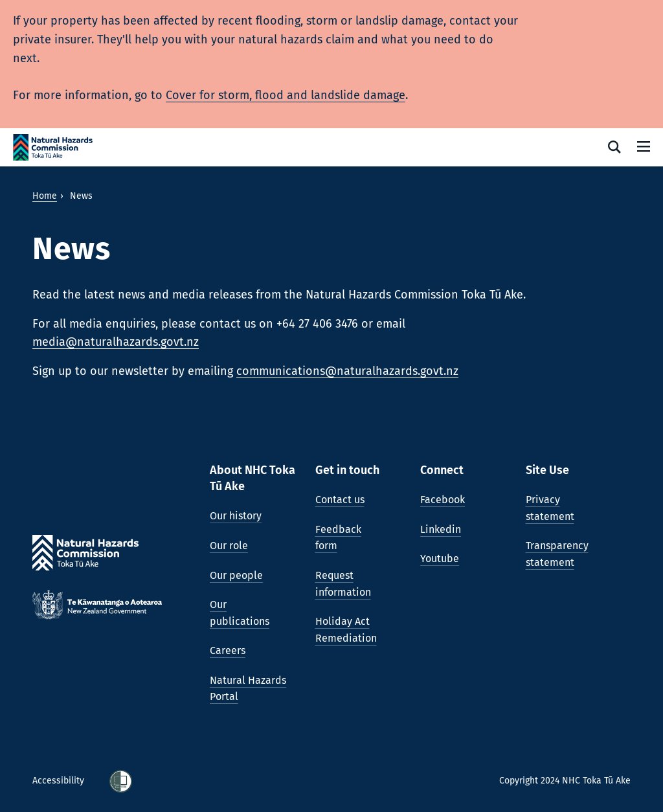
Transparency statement (557, 554)
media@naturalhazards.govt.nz (116, 342)
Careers (228, 650)
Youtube (440, 558)
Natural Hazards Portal (248, 689)
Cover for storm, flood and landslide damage (286, 95)
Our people (236, 575)
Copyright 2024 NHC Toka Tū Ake (565, 781)
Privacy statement (550, 508)
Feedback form (338, 538)
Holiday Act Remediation (346, 630)
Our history (236, 516)
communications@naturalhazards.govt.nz (347, 371)
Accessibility (60, 781)
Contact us (340, 500)
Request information (343, 584)
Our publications (240, 613)
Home (45, 196)
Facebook (443, 500)
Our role (229, 546)
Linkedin (441, 529)
